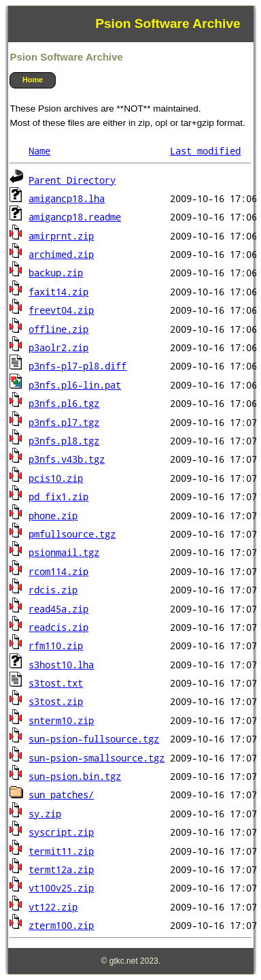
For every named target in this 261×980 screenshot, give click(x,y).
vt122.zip (53, 907)
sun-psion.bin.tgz (75, 777)
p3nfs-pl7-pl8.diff (77, 366)
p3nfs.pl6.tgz (64, 404)
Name (39, 151)
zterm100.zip (61, 926)
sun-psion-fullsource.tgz (94, 739)
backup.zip (56, 273)
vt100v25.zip (61, 888)
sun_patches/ (61, 795)
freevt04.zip (61, 310)
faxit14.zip (58, 292)
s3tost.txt (56, 683)
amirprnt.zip (61, 236)
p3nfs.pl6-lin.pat (75, 385)
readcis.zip (58, 627)
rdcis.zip (53, 590)
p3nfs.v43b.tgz (67, 459)
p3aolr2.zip (58, 348)
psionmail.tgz (64, 553)
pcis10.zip (56, 478)
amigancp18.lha (67, 199)
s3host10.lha (61, 665)
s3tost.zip (56, 702)
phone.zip (53, 516)
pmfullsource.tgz (72, 534)
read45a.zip (58, 609)
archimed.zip (61, 255)
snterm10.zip (61, 721)
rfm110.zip (56, 646)
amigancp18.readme (75, 217)
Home (33, 80)
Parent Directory (72, 180)
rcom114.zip (58, 572)
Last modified (205, 151)
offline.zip (58, 329)
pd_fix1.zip (58, 497)
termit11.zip (61, 851)
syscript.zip (61, 832)
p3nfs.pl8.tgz (64, 441)
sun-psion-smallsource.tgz (97, 758)
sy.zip (45, 814)
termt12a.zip (61, 870)
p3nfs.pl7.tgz (64, 423)
